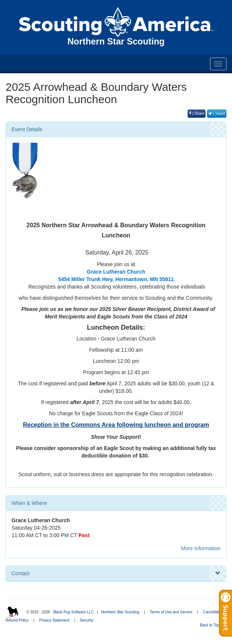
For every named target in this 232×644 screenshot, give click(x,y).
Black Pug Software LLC (73, 612)
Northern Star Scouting (120, 612)
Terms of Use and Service (171, 612)
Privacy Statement (54, 620)
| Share (197, 113)
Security (87, 620)
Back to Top (212, 625)
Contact (116, 573)
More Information (201, 548)
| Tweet (217, 113)
